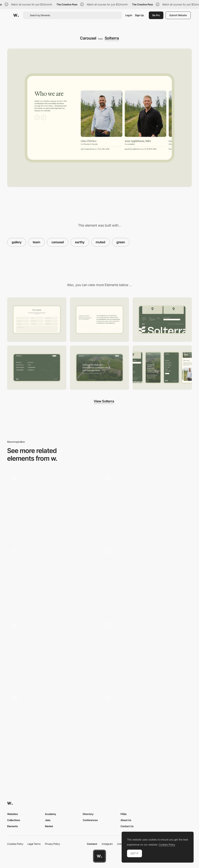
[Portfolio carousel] (52, 579)
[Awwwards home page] (99, 856)
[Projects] (147, 653)
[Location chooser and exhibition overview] (52, 506)
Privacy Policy (52, 844)
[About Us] (100, 320)
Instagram (107, 844)
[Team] (147, 579)
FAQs (124, 814)
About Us (126, 820)
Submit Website (178, 15)
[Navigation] (37, 368)
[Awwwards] (16, 15)
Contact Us (127, 826)
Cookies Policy (15, 844)
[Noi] (52, 726)
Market (49, 826)
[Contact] (37, 320)
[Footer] (162, 320)
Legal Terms (34, 844)
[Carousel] (147, 506)
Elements (13, 826)
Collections (14, 820)
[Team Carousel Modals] (52, 653)
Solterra (112, 38)
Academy (51, 814)
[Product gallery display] (147, 726)
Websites (13, 814)
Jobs (48, 820)
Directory (88, 814)
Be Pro (156, 15)
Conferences (90, 820)
